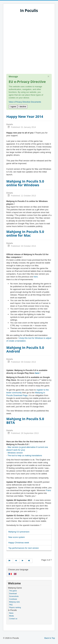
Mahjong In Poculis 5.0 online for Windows (25, 183)
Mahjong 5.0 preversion (19, 532)
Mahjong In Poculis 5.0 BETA (25, 421)
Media (11, 616)
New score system (17, 537)
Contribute (13, 599)
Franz (48, 490)
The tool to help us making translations (25, 455)
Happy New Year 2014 (25, 116)
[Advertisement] (29, 45)
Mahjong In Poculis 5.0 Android (25, 349)
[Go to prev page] (16, 561)
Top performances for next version (24, 548)
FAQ (11, 605)
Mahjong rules (14, 602)
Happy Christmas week (19, 543)
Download (13, 593)
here (36, 277)
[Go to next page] (23, 561)
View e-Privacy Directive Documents (25, 102)
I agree (13, 107)
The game (13, 591)
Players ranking (15, 607)
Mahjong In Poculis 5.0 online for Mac (25, 233)
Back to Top (50, 638)
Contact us (13, 619)
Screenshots (14, 596)
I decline (22, 107)
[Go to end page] (29, 561)
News (11, 613)
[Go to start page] (10, 561)
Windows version (15, 453)
